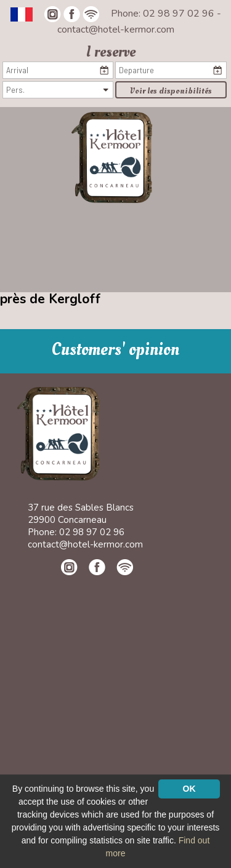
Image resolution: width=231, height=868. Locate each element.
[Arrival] (58, 70)
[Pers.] (58, 90)
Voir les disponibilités (171, 91)
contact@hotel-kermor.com (116, 30)
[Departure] (171, 70)
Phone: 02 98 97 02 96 (164, 14)
